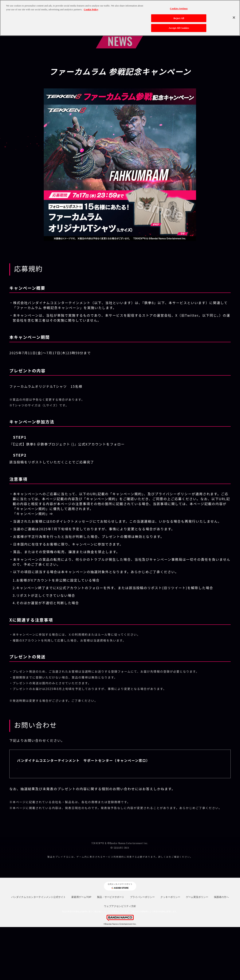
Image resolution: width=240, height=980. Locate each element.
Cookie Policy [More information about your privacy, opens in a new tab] (91, 9)
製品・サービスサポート (111, 950)
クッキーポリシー (170, 950)
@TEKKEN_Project (90, 444)
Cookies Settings (179, 8)
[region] (120, 18)
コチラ (169, 910)
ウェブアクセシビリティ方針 (120, 959)
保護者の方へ (221, 950)
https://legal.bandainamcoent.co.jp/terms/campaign (103, 514)
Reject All (179, 18)
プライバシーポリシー (142, 950)
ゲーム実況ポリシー (197, 950)
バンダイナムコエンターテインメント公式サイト (38, 950)
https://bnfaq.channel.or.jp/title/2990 (53, 767)
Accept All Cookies (179, 28)
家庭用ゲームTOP (81, 950)
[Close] (234, 18)
